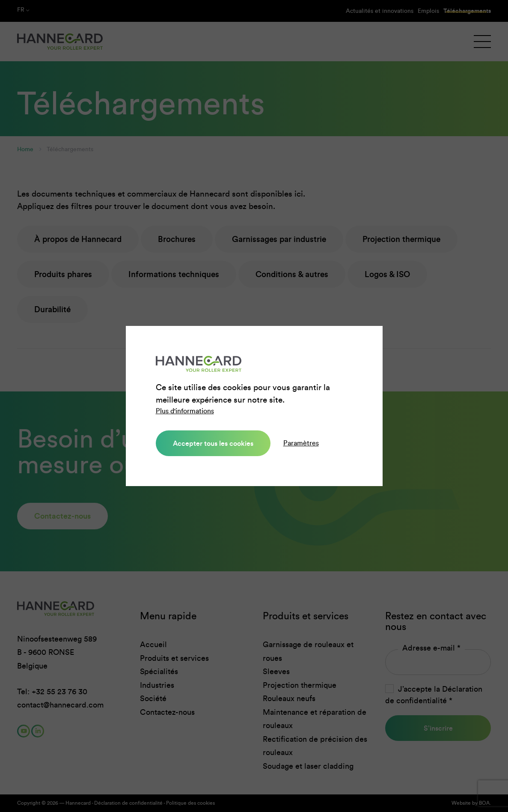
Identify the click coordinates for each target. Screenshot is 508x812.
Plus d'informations (185, 411)
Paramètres (301, 443)
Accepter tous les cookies (213, 443)
